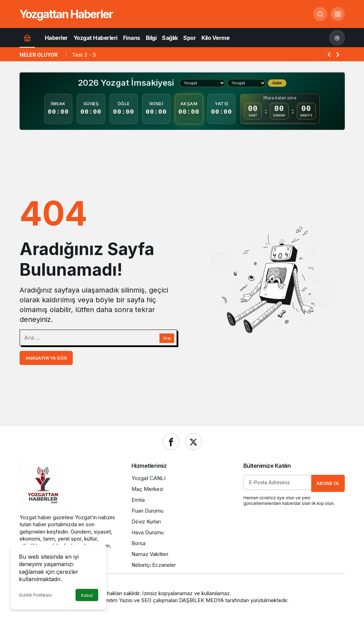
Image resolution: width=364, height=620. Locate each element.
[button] (338, 14)
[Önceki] (329, 54)
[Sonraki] (338, 54)
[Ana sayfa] (27, 38)
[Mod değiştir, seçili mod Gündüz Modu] (337, 38)
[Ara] (320, 14)
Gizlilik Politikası (35, 595)
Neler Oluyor (39, 55)
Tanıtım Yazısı (116, 600)
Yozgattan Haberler (66, 14)
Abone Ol (328, 483)
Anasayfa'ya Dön (46, 358)
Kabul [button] (87, 595)
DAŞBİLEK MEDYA (201, 600)
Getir (277, 83)
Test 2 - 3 (84, 55)
